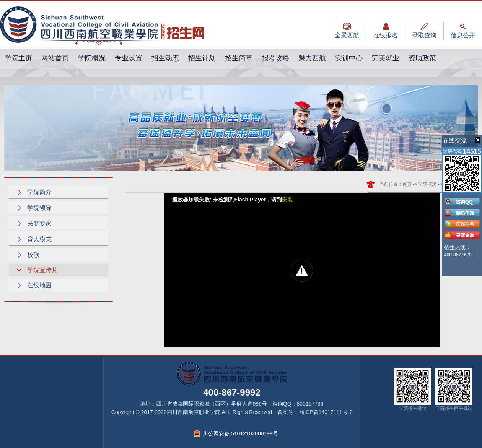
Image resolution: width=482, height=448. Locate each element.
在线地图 (39, 285)
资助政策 (422, 58)
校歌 (33, 255)
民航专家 (39, 223)
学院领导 (39, 208)
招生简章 (239, 58)
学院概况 (92, 58)
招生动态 (165, 58)
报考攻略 (275, 58)
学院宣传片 (42, 270)
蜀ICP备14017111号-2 (326, 412)
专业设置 (129, 58)
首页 (407, 184)
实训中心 (349, 58)
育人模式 (39, 239)
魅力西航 (312, 58)
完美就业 (386, 58)
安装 (287, 200)
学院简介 (39, 192)
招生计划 (202, 58)
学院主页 (18, 58)
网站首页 (55, 58)
